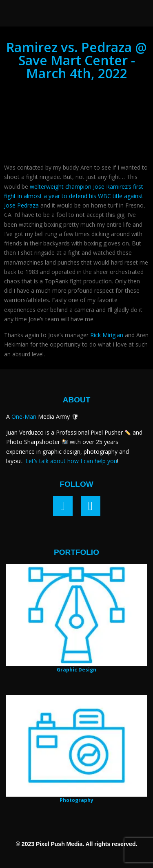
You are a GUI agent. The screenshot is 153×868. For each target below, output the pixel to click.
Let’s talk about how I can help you (71, 461)
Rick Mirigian (107, 335)
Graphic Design (76, 670)
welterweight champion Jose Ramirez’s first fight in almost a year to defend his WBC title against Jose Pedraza (74, 196)
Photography (76, 800)
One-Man (24, 416)
